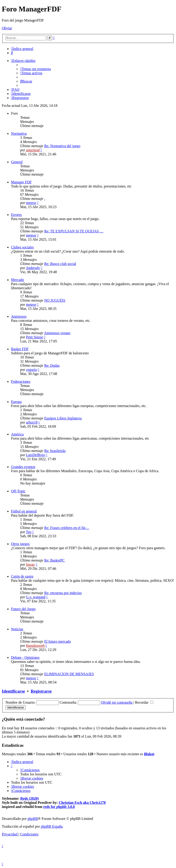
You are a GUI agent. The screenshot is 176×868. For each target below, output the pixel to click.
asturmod (33, 150)
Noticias (17, 629)
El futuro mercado (58, 641)
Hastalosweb (35, 646)
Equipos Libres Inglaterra (63, 418)
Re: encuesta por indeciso (63, 593)
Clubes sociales (22, 247)
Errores (16, 215)
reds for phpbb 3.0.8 (59, 807)
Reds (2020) (29, 798)
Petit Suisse (34, 337)
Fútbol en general (24, 511)
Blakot (149, 754)
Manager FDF (21, 182)
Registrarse (41, 691)
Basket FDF (20, 349)
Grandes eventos (23, 467)
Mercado (18, 280)
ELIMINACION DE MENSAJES (69, 674)
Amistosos (19, 316)
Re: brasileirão (55, 451)
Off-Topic (18, 491)
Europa (16, 402)
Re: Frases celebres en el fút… (67, 528)
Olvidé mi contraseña (117, 702)
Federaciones (21, 382)
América (17, 434)
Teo (29, 532)
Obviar (7, 28)
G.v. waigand (36, 597)
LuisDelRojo (35, 455)
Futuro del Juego (23, 609)
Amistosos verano (57, 333)
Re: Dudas (52, 365)
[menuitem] (12, 53)
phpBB (33, 819)
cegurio (31, 370)
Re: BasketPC (54, 560)
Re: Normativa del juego (62, 146)
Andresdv (33, 268)
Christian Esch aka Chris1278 (82, 803)
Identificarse (13, 691)
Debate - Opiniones (25, 657)
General (17, 162)
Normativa (19, 134)
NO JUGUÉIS (55, 300)
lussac (30, 564)
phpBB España (52, 826)
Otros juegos (20, 544)
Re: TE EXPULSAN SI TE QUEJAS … (74, 231)
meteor (31, 203)
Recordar (144, 702)
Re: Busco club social (60, 264)
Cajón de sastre (22, 576)
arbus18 (32, 422)
